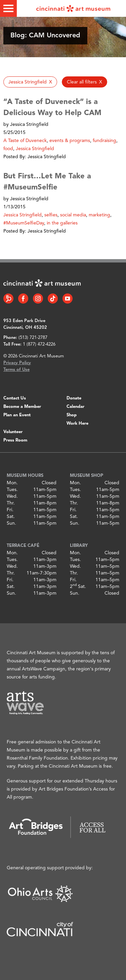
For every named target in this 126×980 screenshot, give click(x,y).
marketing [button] (99, 215)
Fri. (10, 510)
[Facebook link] (23, 299)
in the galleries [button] (62, 223)
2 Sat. (78, 587)
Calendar (75, 407)
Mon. (12, 483)
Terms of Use (16, 370)
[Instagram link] (38, 299)
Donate (74, 398)
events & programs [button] (70, 141)
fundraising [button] (104, 141)
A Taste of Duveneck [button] (25, 141)
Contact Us (15, 398)
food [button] (8, 149)
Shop (72, 415)
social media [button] (73, 215)
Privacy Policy (17, 363)
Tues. (12, 490)
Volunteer (13, 432)
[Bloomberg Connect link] (8, 299)
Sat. (11, 517)
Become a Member (22, 407)
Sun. (11, 523)
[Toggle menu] (8, 8)
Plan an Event (17, 415)
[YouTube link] (68, 299)
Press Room (15, 440)
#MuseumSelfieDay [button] (24, 223)
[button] (30, 82)
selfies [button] (51, 215)
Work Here (77, 424)
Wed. (12, 496)
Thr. (11, 503)
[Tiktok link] (53, 299)
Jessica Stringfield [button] (35, 149)
